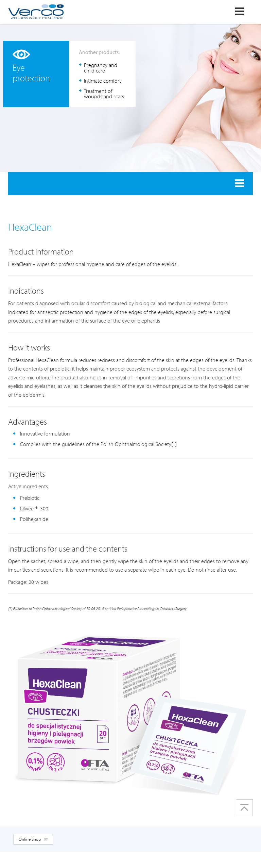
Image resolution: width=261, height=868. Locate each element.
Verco (36, 12)
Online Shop (33, 839)
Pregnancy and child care (101, 68)
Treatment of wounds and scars (104, 94)
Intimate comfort (102, 81)
